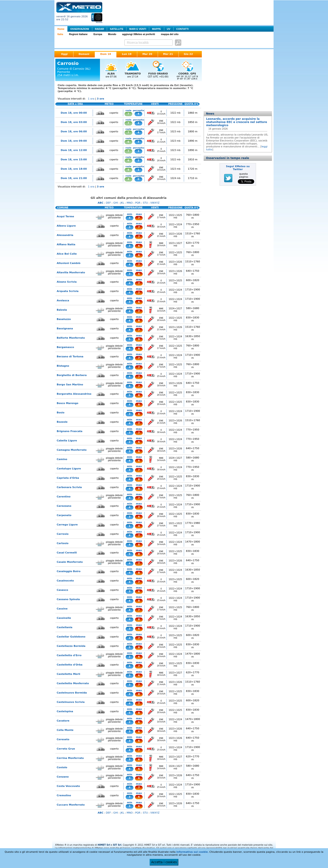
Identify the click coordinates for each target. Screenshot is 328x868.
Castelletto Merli (68, 674)
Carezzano (64, 506)
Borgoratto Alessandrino (74, 394)
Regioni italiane (78, 34)
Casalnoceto (65, 581)
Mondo (112, 34)
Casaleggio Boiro (69, 571)
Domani (84, 54)
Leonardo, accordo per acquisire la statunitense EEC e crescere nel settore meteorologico (237, 122)
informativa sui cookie (192, 852)
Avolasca (63, 301)
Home (61, 29)
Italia (60, 34)
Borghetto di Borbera (72, 375)
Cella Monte (65, 730)
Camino (62, 459)
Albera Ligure (66, 226)
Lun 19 (127, 54)
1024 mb (176, 178)
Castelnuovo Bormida (72, 693)
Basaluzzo (64, 319)
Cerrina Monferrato (70, 758)
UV (169, 29)
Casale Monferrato (70, 562)
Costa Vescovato (68, 786)
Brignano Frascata (70, 431)
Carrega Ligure (67, 525)
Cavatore (63, 721)
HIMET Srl (104, 845)
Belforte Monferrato (71, 338)
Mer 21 (168, 54)
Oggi (64, 54)
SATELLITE (117, 29)
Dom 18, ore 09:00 (74, 141)
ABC (101, 203)
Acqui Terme (65, 216)
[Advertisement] (189, 12)
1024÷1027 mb (175, 310)
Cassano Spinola (68, 599)
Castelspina (65, 711)
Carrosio (63, 534)
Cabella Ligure (67, 441)
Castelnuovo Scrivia (71, 702)
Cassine (62, 609)
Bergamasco (65, 347)
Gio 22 (188, 54)
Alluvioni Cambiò (69, 263)
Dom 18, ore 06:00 (74, 132)
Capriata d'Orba (68, 478)
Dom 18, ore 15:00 (74, 160)
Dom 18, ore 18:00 (74, 169)
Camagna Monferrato (72, 450)
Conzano (63, 777)
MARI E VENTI (138, 29)
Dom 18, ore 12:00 (74, 150)
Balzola (62, 310)
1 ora (91, 99)
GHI (115, 203)
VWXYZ (155, 203)
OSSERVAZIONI (80, 29)
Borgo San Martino (70, 385)
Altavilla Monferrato (71, 273)
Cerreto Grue (66, 749)
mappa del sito (170, 34)
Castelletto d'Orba (70, 665)
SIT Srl (117, 845)
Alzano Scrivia (67, 282)
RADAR (100, 29)
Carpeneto (64, 515)
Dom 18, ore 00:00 (74, 113)
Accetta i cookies (164, 862)
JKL (122, 203)
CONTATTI (182, 29)
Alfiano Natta (66, 245)
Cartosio (63, 543)
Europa (98, 34)
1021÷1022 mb (175, 525)
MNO (130, 203)
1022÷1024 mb (175, 226)
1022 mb (176, 113)
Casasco (62, 590)
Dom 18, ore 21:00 (74, 178)
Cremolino (64, 795)
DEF (108, 203)
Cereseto (63, 739)
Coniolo (62, 767)
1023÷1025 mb (175, 282)
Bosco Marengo (68, 403)
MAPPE (156, 29)
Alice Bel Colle (67, 254)
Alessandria (65, 235)
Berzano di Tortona (70, 357)
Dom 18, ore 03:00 (74, 122)
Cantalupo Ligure (69, 469)
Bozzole (62, 422)
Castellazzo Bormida (71, 646)
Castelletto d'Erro (69, 655)
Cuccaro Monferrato (71, 805)
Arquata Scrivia (68, 291)
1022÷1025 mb (175, 216)
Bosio (61, 413)
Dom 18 (106, 54)
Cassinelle (64, 618)
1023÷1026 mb (175, 235)
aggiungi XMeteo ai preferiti (138, 34)
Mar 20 (147, 54)
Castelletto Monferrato (73, 683)
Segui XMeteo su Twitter (238, 168)
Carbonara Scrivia (69, 487)
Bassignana (65, 329)
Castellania (65, 627)
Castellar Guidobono (71, 637)
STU (145, 203)
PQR (138, 203)
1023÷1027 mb (175, 244)
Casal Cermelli (67, 553)
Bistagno (63, 366)
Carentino (64, 497)
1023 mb (176, 132)
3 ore (100, 99)
